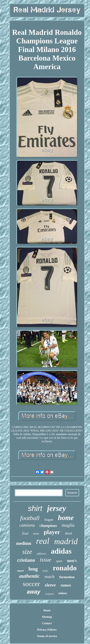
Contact (47, 623)
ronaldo (65, 568)
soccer (31, 584)
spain (59, 561)
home (66, 518)
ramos (66, 585)
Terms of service (47, 636)
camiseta (27, 525)
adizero (41, 554)
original (49, 594)
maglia (68, 525)
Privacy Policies (47, 630)
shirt (35, 508)
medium (24, 543)
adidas (61, 551)
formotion (67, 577)
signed (20, 571)
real (43, 541)
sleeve (50, 585)
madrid (66, 541)
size (27, 552)
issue (46, 560)
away (34, 592)
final (25, 533)
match (49, 577)
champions (48, 526)
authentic (30, 576)
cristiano (26, 560)
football (30, 518)
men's (72, 561)
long (33, 569)
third (68, 533)
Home (47, 610)
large (45, 571)
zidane (63, 593)
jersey (57, 508)
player (52, 532)
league (49, 520)
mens (36, 534)
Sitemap (47, 617)
